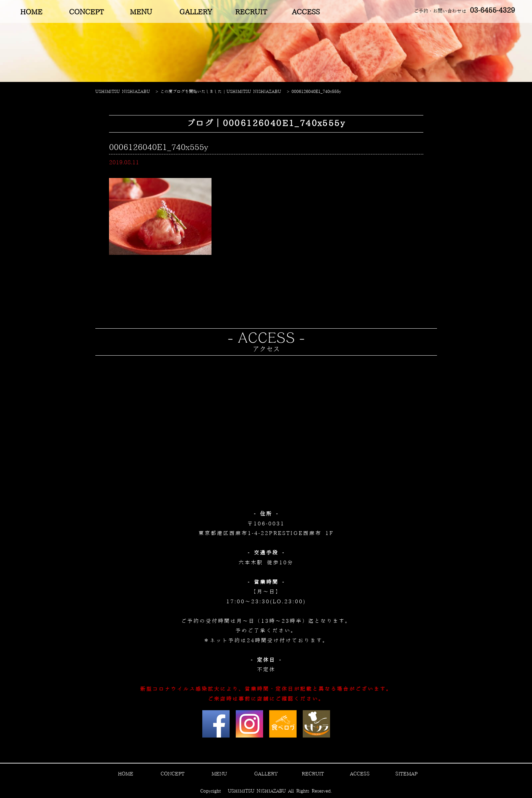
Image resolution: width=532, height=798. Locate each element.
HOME (31, 12)
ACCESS (306, 12)
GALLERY (196, 12)
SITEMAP (406, 774)
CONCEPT (86, 12)
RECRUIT (251, 12)
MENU (141, 12)
